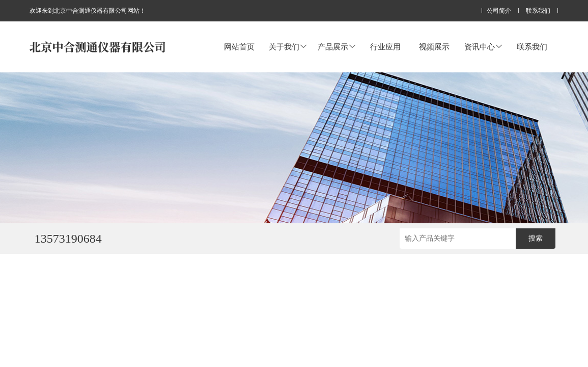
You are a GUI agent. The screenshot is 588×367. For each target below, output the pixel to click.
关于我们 (288, 47)
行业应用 (385, 47)
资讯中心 (483, 47)
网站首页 (239, 47)
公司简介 (499, 11)
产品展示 (337, 47)
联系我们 (538, 11)
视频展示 (434, 47)
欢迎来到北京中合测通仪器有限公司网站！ (88, 11)
